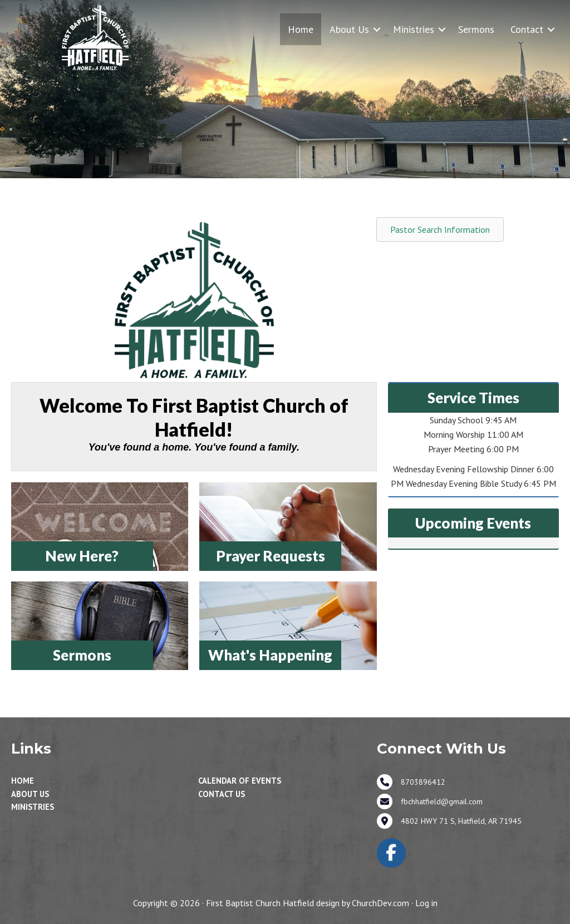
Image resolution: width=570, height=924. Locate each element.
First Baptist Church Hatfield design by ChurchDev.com (308, 903)
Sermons (476, 29)
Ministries (414, 29)
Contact (527, 29)
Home (301, 29)
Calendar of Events (240, 781)
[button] (377, 29)
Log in (426, 903)
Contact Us (222, 794)
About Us (349, 29)
